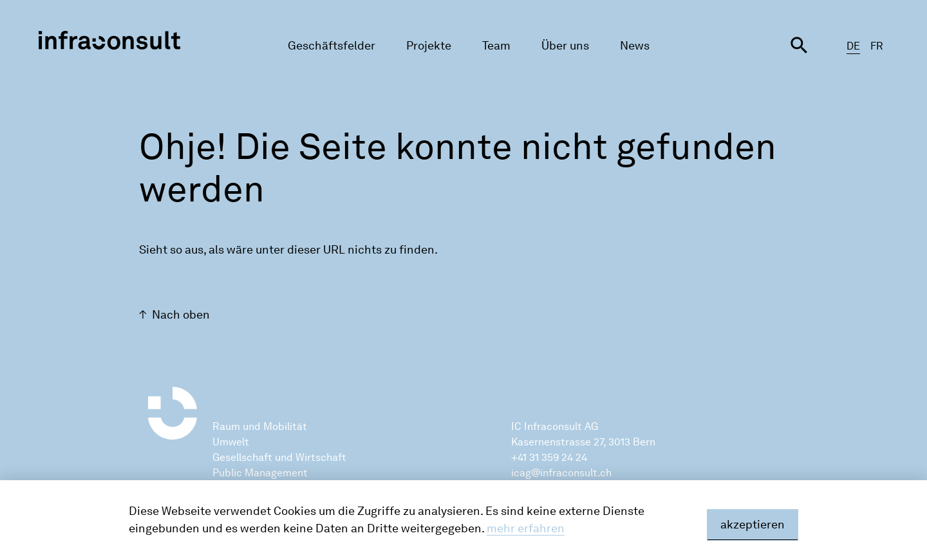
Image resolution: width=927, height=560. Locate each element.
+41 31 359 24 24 (549, 457)
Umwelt (231, 442)
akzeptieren (753, 525)
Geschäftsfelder (332, 46)
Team (496, 46)
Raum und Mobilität (260, 426)
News (635, 46)
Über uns (565, 46)
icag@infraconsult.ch (561, 473)
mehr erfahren (526, 528)
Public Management (260, 473)
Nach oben (181, 315)
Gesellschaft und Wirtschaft (279, 457)
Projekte (429, 46)
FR (877, 46)
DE (853, 46)
